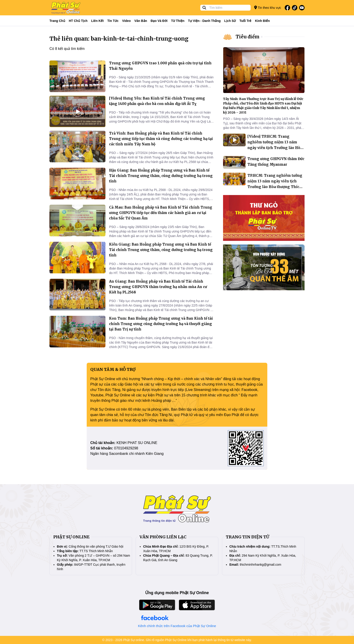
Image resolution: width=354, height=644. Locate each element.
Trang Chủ (57, 21)
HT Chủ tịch (78, 21)
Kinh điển (263, 21)
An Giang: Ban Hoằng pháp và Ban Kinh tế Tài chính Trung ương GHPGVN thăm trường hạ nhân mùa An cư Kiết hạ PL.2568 (158, 287)
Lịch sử (230, 21)
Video (126, 21)
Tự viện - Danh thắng (204, 21)
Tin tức (113, 21)
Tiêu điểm (248, 37)
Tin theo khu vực (268, 8)
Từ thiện (178, 21)
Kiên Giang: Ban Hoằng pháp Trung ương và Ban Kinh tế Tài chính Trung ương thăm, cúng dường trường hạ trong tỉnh (161, 250)
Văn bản (141, 21)
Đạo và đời (159, 21)
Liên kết (97, 21)
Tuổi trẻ (245, 21)
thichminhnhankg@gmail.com (261, 565)
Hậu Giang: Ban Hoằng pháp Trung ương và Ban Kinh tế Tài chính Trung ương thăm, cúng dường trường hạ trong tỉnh (161, 176)
